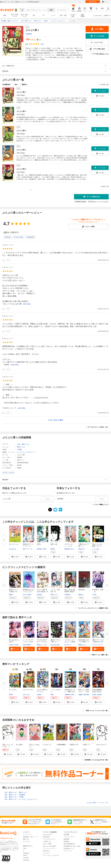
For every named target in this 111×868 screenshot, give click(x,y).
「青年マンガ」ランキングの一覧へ (97, 711)
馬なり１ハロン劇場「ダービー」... (98, 546)
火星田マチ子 (74, 745)
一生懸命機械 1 (61, 745)
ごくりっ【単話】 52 (55, 591)
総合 (5, 15)
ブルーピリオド (28, 690)
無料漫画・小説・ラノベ (31, 837)
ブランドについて (69, 837)
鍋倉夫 (11, 595)
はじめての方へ (98, 16)
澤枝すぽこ (82, 549)
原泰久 (11, 695)
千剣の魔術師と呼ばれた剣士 (98, 691)
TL (44, 15)
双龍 (52, 695)
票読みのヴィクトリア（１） (28, 545)
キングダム (13, 690)
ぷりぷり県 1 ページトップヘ (98, 803)
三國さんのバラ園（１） (84, 545)
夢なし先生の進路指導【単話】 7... (70, 592)
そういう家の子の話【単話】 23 (42, 591)
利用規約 (66, 841)
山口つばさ (26, 695)
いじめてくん (47, 745)
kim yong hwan (55, 645)
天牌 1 (39, 544)
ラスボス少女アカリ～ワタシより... (42, 642)
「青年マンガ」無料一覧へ (100, 655)
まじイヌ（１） (14, 544)
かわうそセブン (101, 745)
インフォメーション (49, 849)
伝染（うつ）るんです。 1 (8, 745)
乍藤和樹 (67, 695)
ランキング (26, 841)
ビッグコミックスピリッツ (26, 452)
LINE (25, 848)
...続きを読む (26, 304)
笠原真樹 (67, 595)
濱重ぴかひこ (83, 645)
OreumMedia (27, 645)
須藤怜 (80, 695)
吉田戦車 (29, 34)
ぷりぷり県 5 (21, 169)
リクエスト (46, 853)
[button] (15, 557)
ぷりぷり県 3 (21, 131)
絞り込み (22, 10)
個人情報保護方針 (69, 844)
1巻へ (16, 85)
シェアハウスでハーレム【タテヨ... (28, 642)
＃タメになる (18, 237)
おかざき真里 (27, 595)
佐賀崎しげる (75, 695)
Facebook (26, 860)
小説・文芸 (63, 15)
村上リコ (74, 549)
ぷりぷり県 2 (21, 111)
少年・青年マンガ (15, 15)
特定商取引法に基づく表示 (72, 846)
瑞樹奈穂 (67, 549)
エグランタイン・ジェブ (69, 545)
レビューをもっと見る (55, 420)
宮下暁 (94, 595)
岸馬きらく (40, 645)
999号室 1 (82, 590)
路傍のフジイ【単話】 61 (14, 591)
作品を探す (46, 837)
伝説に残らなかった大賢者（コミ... (84, 642)
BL (34, 15)
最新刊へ (25, 85)
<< (20, 190)
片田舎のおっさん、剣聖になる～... (70, 692)
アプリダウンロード (49, 839)
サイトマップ (68, 851)
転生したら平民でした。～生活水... (84, 692)
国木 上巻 (54, 544)
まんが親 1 (19, 745)
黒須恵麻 (100, 695)
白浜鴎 (39, 695)
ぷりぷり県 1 (21, 92)
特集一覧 (26, 839)
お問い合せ (46, 851)
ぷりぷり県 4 (21, 150)
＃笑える (8, 237)
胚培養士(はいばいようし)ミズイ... (28, 592)
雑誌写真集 (83, 15)
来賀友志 (40, 549)
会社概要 (66, 835)
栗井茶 (53, 549)
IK (65, 645)
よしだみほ (96, 549)
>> (91, 190)
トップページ (27, 835)
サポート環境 (47, 844)
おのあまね (12, 549)
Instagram (26, 853)
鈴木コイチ (26, 549)
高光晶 (94, 695)
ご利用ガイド (107, 16)
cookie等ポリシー (69, 849)
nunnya (11, 645)
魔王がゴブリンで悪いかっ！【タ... (56, 642)
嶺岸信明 (46, 549)
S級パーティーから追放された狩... (98, 641)
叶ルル (69, 645)
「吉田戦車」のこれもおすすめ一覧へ (96, 760)
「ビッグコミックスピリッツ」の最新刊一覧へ (93, 608)
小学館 (19, 450)
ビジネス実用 (73, 15)
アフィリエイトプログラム (51, 855)
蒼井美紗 (86, 695)
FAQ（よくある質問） (50, 846)
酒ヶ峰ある (48, 645)
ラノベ (53, 15)
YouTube (26, 858)
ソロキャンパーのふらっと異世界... (70, 642)
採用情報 (66, 839)
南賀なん (81, 595)
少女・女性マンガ (24, 15)
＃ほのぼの (30, 237)
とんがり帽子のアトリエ (42, 691)
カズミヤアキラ (97, 645)
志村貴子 (40, 595)
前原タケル (54, 595)
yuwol (16, 645)
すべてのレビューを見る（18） (98, 427)
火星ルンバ (87, 745)
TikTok (25, 855)
